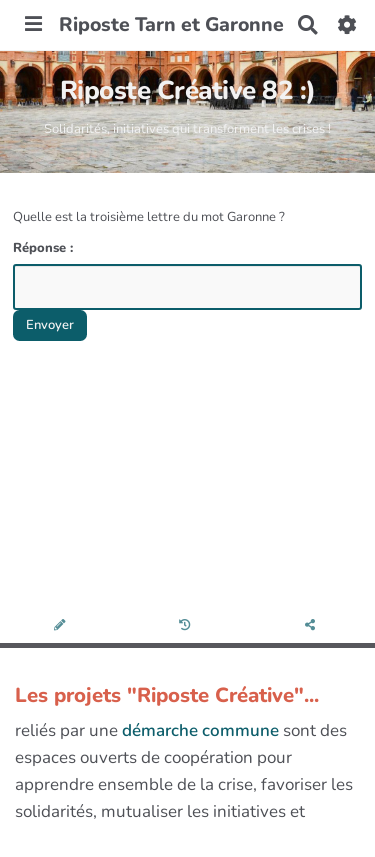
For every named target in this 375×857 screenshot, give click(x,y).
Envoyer (50, 325)
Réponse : (45, 248)
